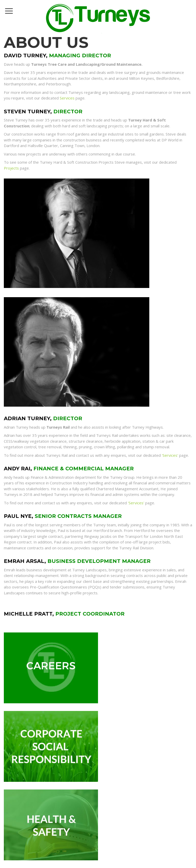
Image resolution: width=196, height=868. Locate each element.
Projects (11, 168)
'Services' (170, 455)
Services (67, 98)
